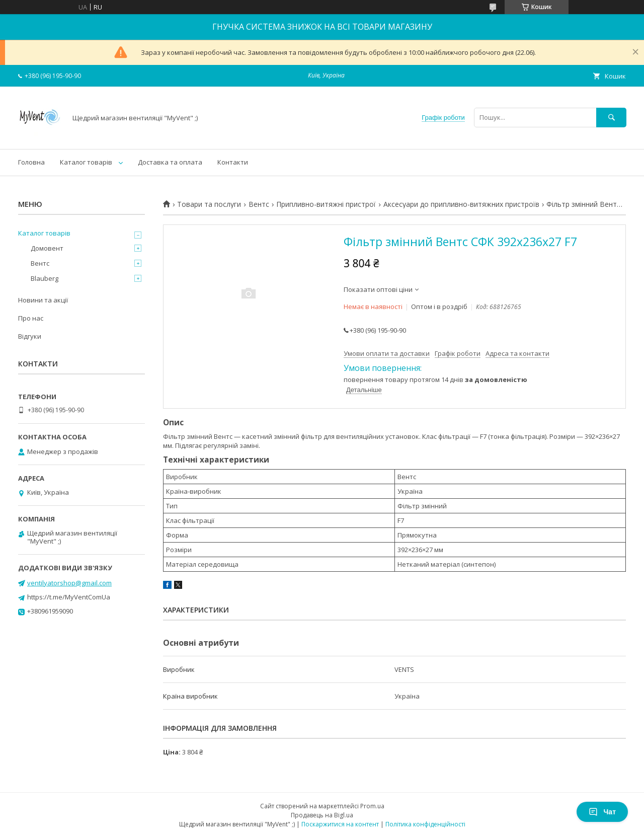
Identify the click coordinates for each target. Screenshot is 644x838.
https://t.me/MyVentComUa (69, 597)
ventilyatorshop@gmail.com (69, 583)
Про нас (31, 318)
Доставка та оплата (170, 162)
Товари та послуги (209, 204)
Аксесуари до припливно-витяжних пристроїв (461, 204)
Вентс (259, 204)
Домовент (47, 248)
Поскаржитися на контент (340, 824)
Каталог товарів (86, 162)
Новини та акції (43, 300)
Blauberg (45, 278)
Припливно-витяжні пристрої (326, 204)
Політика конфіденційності (425, 824)
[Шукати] (611, 118)
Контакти (233, 162)
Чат (602, 812)
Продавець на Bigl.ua (322, 815)
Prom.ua (372, 806)
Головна (31, 162)
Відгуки (30, 336)
